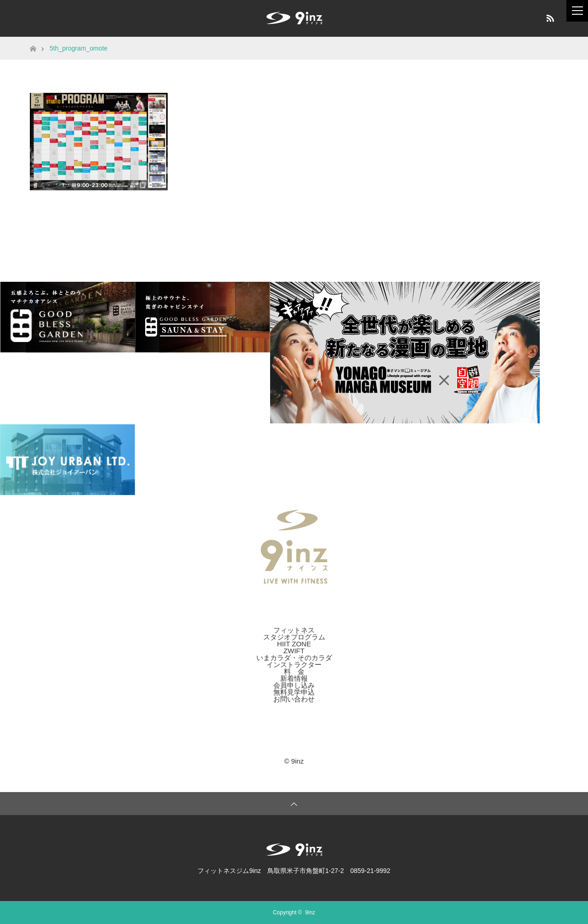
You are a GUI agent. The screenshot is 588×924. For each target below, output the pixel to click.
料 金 (294, 671)
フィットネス (294, 630)
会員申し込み (294, 685)
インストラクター (294, 664)
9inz (310, 913)
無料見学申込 (294, 692)
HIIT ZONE (294, 644)
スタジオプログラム (294, 637)
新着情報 (294, 678)
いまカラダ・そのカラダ (294, 658)
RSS (549, 17)
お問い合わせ (294, 699)
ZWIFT (294, 651)
